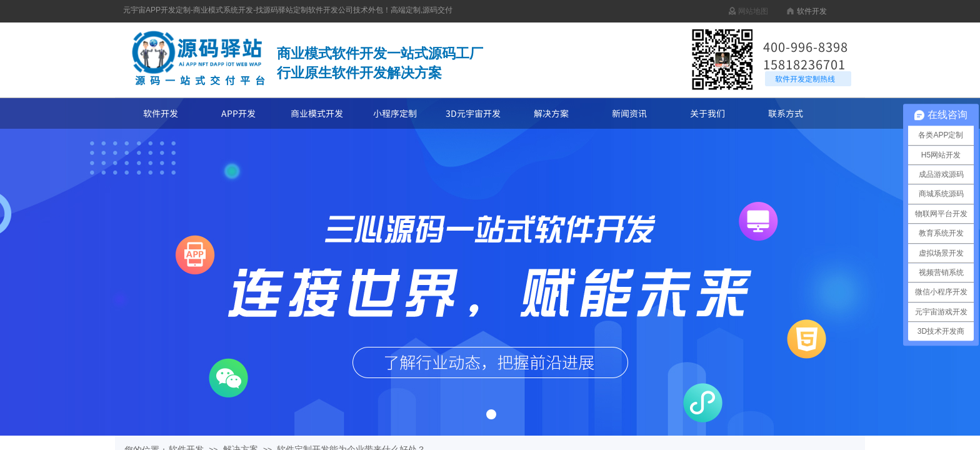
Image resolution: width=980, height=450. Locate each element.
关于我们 (707, 113)
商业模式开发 (317, 113)
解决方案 (551, 113)
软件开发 (161, 113)
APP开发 (238, 113)
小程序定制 (395, 113)
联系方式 (786, 113)
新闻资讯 (629, 113)
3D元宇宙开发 (473, 113)
